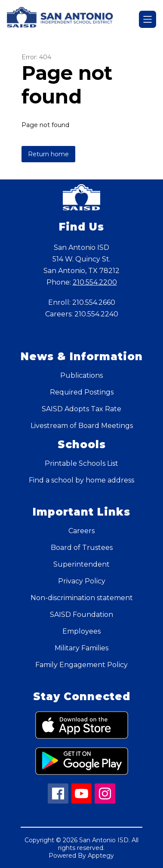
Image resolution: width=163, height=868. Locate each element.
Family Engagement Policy (81, 665)
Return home (48, 154)
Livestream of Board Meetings (82, 426)
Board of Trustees (82, 548)
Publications (81, 375)
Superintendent (81, 564)
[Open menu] (148, 19)
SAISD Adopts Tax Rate (81, 409)
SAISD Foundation (81, 615)
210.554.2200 (95, 282)
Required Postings (82, 392)
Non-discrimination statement (82, 598)
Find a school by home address (81, 480)
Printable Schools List (81, 463)
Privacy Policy (82, 581)
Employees (81, 631)
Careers (81, 531)
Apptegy (101, 856)
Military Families (81, 648)
